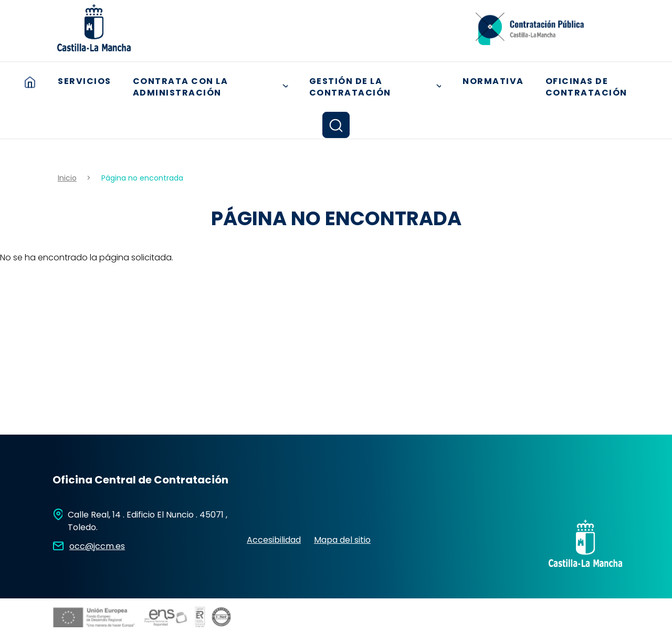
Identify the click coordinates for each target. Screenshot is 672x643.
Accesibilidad (274, 540)
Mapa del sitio (342, 540)
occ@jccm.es (97, 546)
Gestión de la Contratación (379, 87)
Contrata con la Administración (214, 87)
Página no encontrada (142, 178)
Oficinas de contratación (586, 87)
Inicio (30, 82)
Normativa (493, 81)
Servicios (85, 81)
